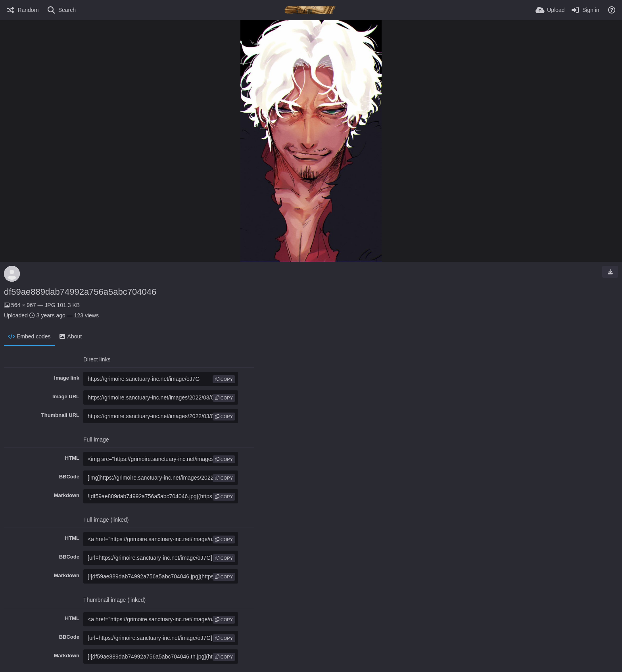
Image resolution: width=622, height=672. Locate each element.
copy (224, 379)
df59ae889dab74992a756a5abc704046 (80, 292)
